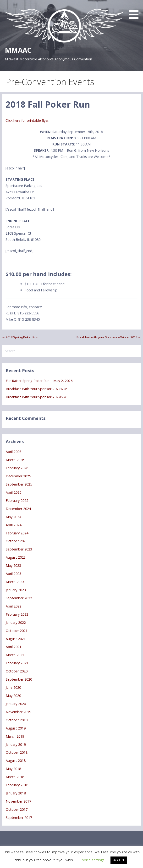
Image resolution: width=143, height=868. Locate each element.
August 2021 (16, 639)
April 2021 (14, 647)
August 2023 (16, 557)
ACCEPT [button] (119, 860)
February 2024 (17, 533)
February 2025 (17, 501)
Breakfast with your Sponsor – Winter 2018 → (109, 337)
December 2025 (18, 476)
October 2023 (17, 541)
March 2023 (15, 582)
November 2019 (18, 712)
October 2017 (17, 809)
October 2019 (17, 720)
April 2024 (14, 525)
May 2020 (13, 696)
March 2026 (15, 460)
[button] (135, 10)
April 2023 (14, 574)
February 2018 (17, 785)
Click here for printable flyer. (27, 120)
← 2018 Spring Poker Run (20, 337)
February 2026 (17, 468)
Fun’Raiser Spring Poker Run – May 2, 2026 (39, 381)
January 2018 (16, 793)
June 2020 (13, 687)
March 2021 (15, 655)
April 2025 (14, 492)
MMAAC (18, 50)
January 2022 (16, 622)
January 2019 (16, 744)
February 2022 (17, 614)
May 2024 (13, 517)
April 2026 (14, 452)
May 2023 (13, 565)
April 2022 (14, 606)
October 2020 (17, 671)
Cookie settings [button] (92, 860)
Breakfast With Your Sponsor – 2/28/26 (36, 397)
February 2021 (17, 663)
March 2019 (15, 736)
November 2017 (18, 801)
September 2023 (19, 549)
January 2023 (16, 590)
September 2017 (19, 818)
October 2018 (17, 752)
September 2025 (19, 484)
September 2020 (19, 679)
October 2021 (17, 631)
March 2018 (15, 777)
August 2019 (16, 728)
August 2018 (16, 761)
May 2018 (13, 769)
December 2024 (18, 509)
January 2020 (16, 704)
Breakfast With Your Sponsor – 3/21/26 (36, 389)
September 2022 (19, 598)
